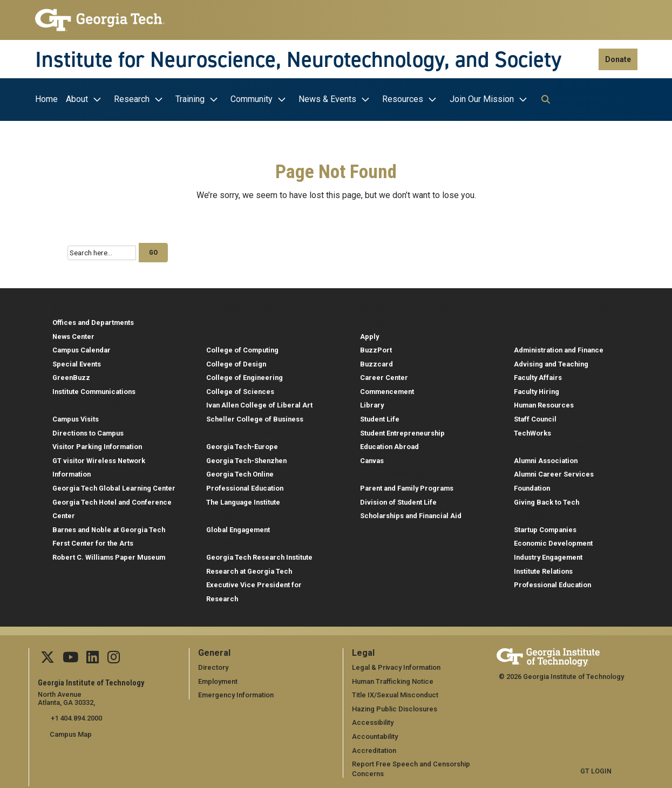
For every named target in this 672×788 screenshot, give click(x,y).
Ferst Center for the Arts (93, 541)
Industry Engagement (548, 555)
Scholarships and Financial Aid (411, 513)
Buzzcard (376, 361)
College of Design (236, 361)
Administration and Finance (559, 347)
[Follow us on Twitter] (47, 657)
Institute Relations (543, 568)
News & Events (327, 99)
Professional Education (245, 485)
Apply (369, 333)
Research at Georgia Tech (249, 568)
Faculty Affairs (538, 375)
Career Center (384, 375)
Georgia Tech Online (240, 471)
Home (46, 99)
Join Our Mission (482, 99)
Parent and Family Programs (407, 485)
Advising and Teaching (551, 361)
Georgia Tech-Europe (242, 444)
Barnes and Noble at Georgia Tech (109, 527)
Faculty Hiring (537, 388)
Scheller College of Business (255, 416)
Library (372, 402)
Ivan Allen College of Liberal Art (259, 402)
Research (132, 99)
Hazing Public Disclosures (394, 706)
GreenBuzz (71, 375)
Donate (618, 59)
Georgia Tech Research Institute (259, 555)
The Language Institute (243, 499)
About (77, 99)
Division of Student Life (398, 499)
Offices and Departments (93, 319)
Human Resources (544, 402)
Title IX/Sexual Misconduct (395, 692)
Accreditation (374, 747)
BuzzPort (376, 347)
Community (252, 99)
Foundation (532, 485)
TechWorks (532, 430)
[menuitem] (49, 100)
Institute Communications (94, 388)
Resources (403, 99)
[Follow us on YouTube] (70, 657)
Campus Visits (76, 416)
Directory (213, 665)
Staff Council (535, 416)
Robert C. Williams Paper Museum (109, 555)
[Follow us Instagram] (113, 657)
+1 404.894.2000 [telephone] (75, 715)
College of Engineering (245, 375)
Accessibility (373, 720)
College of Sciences (240, 388)
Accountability (375, 733)
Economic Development (553, 541)
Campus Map (71, 731)
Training (190, 99)
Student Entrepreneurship (402, 430)
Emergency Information (236, 692)
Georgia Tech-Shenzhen (246, 457)
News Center (73, 333)
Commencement (387, 388)
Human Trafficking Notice (393, 678)
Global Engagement (238, 527)
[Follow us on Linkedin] (92, 657)
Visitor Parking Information (97, 444)
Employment (218, 678)
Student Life (380, 416)
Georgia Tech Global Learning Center (114, 485)
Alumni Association (546, 457)
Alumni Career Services (554, 471)
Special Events (77, 361)
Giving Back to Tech (547, 499)
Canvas (372, 457)
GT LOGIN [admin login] (596, 768)
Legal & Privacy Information (396, 665)
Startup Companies (545, 527)
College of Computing (242, 347)
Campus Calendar (82, 347)
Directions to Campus (88, 430)
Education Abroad (389, 444)
